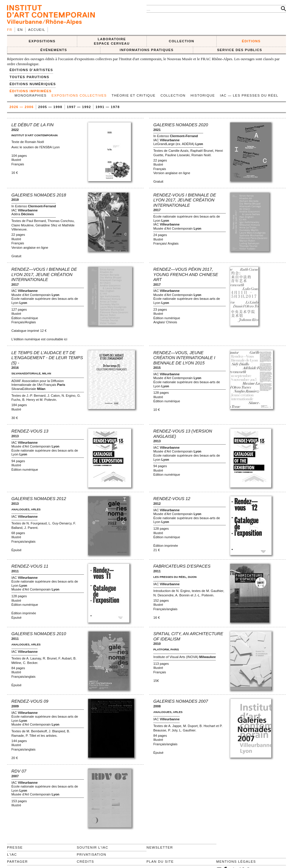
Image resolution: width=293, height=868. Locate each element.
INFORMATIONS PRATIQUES (147, 50)
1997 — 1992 (79, 107)
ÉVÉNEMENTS (54, 50)
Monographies (30, 95)
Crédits (86, 862)
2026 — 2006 (21, 107)
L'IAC (12, 854)
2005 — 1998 (50, 107)
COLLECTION (182, 41)
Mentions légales (236, 862)
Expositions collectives (79, 95)
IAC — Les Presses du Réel (249, 95)
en (20, 30)
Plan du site (160, 862)
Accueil (37, 30)
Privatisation (92, 854)
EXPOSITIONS (42, 41)
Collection (173, 95)
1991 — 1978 (108, 107)
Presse (15, 847)
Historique (203, 95)
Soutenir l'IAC (93, 847)
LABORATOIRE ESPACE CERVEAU (112, 41)
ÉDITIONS (251, 41)
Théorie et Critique (134, 95)
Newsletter (160, 847)
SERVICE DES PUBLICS (239, 50)
